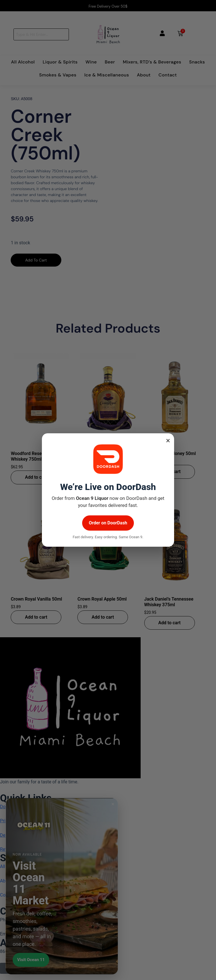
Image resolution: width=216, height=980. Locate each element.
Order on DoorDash (108, 523)
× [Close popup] (168, 441)
